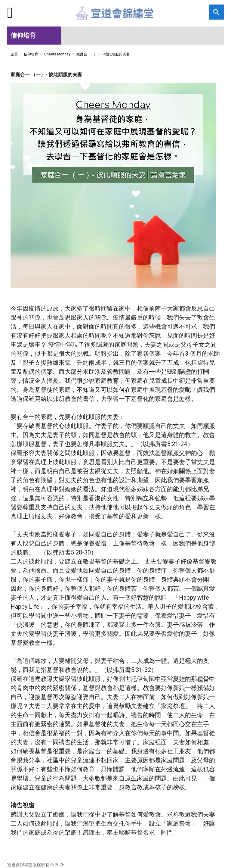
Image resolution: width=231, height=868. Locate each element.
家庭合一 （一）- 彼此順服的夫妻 (103, 54)
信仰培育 (31, 54)
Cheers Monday (57, 54)
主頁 (14, 54)
